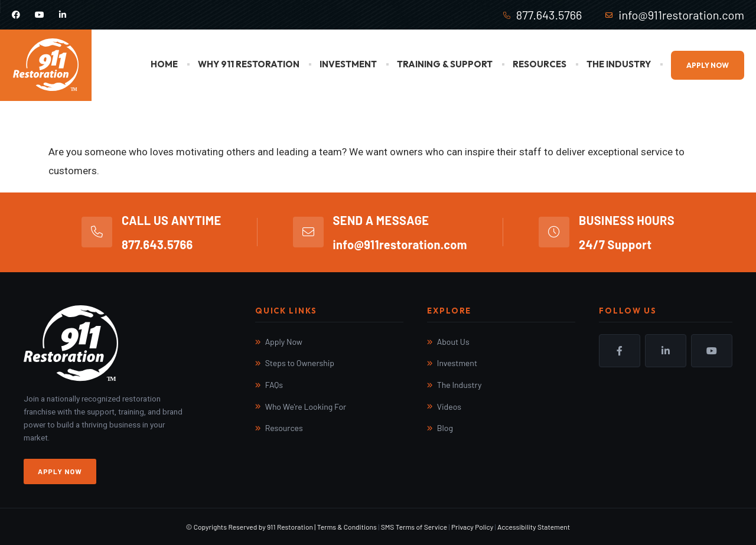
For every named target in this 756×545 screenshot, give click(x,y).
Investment (348, 64)
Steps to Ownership (300, 363)
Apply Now (708, 65)
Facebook (620, 351)
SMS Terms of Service (414, 527)
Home (164, 64)
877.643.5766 (549, 15)
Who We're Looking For (306, 407)
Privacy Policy (472, 527)
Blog (445, 428)
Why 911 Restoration (249, 64)
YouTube (712, 351)
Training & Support (445, 64)
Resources (540, 64)
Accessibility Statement (534, 527)
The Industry (619, 64)
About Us (453, 342)
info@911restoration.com (681, 15)
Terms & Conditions (347, 527)
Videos (449, 407)
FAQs (274, 385)
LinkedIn (666, 351)
